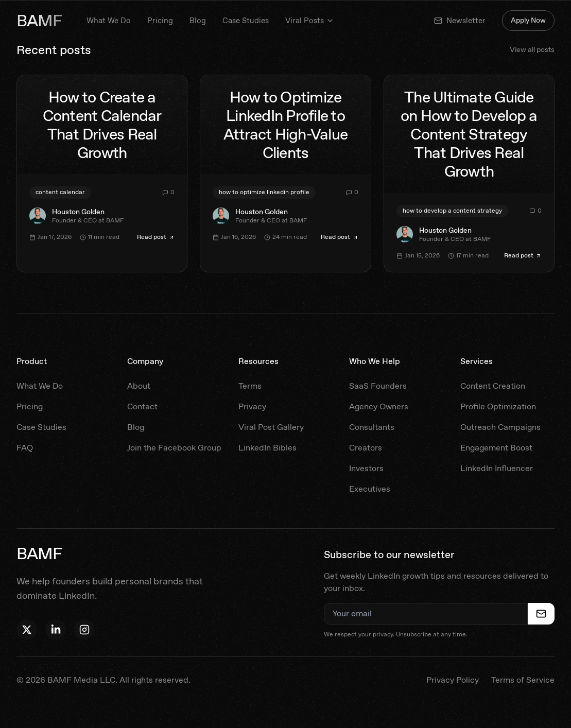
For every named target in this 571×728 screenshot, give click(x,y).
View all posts (532, 49)
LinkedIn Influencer (497, 468)
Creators (366, 448)
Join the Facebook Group (174, 448)
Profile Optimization (498, 406)
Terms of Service (523, 680)
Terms (250, 386)
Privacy (252, 406)
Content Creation (493, 386)
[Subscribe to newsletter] (541, 614)
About (139, 386)
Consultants (372, 427)
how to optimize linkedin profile (264, 192)
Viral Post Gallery (271, 427)
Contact (142, 406)
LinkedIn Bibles (267, 448)
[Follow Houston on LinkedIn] (56, 630)
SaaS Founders (378, 386)
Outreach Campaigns (500, 427)
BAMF (39, 21)
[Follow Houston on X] (27, 630)
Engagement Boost (496, 448)
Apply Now (528, 20)
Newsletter (460, 21)
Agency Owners (379, 406)
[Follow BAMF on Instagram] (84, 630)
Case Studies (246, 21)
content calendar (60, 192)
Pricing (160, 21)
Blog (198, 21)
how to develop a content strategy (452, 211)
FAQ (25, 448)
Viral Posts (310, 21)
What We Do (109, 21)
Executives (370, 489)
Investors (366, 468)
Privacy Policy (453, 680)
